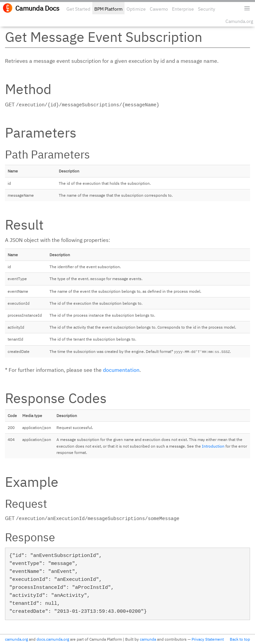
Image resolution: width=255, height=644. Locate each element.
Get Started (78, 9)
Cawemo (159, 9)
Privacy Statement (208, 639)
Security (207, 9)
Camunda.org (239, 21)
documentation (121, 370)
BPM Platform (108, 9)
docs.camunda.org (53, 639)
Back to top (240, 639)
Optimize (136, 9)
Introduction (213, 446)
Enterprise (183, 9)
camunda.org (16, 639)
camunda (148, 639)
